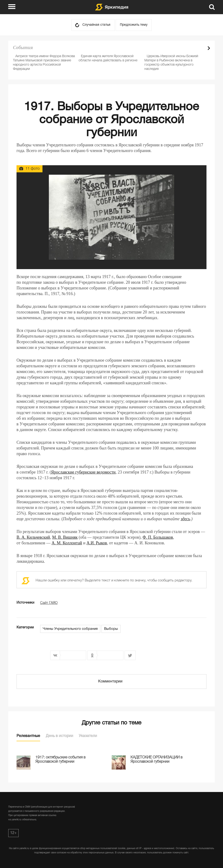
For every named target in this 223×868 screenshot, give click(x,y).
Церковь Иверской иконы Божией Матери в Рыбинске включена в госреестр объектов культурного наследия (171, 63)
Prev (201, 48)
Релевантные (28, 736)
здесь (185, 519)
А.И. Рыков (97, 543)
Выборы (111, 629)
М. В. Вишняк (65, 537)
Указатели (88, 736)
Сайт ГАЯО (49, 603)
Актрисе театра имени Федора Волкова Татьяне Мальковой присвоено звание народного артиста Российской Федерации (44, 63)
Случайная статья (96, 25)
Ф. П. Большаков (158, 537)
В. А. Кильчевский (33, 537)
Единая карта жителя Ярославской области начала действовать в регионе (108, 58)
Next (209, 48)
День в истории (59, 736)
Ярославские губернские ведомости (83, 472)
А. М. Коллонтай (67, 543)
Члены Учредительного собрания (70, 629)
